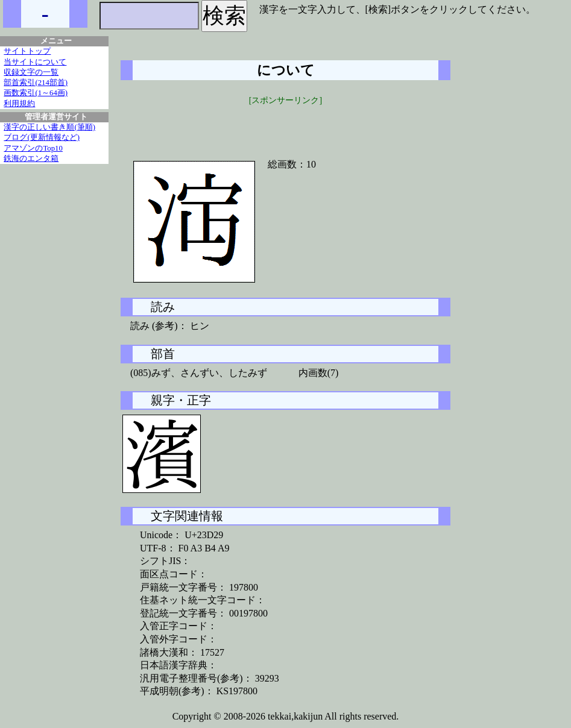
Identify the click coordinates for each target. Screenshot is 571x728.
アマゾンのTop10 (33, 148)
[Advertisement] (286, 125)
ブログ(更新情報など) (42, 137)
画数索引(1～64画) (36, 93)
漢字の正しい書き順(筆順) (49, 127)
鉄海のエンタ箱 (31, 158)
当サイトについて (35, 62)
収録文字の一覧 (31, 72)
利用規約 (19, 104)
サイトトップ (27, 51)
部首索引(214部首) (36, 83)
